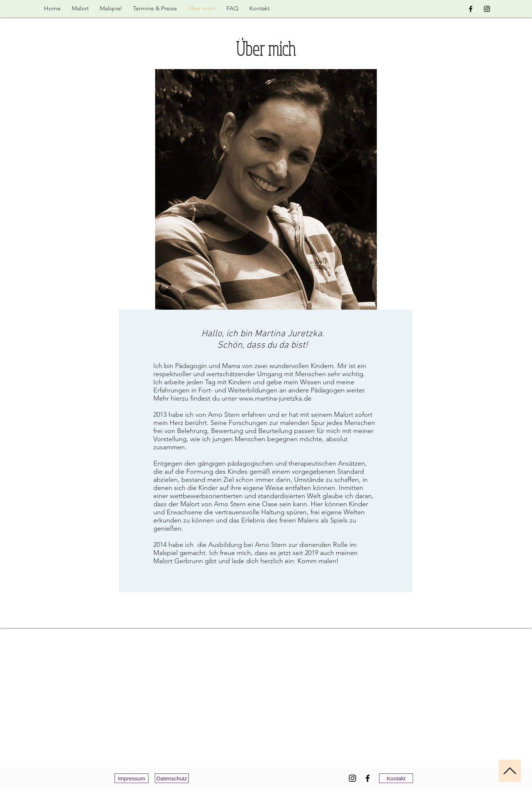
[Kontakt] (396, 778)
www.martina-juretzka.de (275, 398)
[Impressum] (132, 778)
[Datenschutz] (172, 778)
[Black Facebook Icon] (471, 9)
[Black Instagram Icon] (487, 9)
